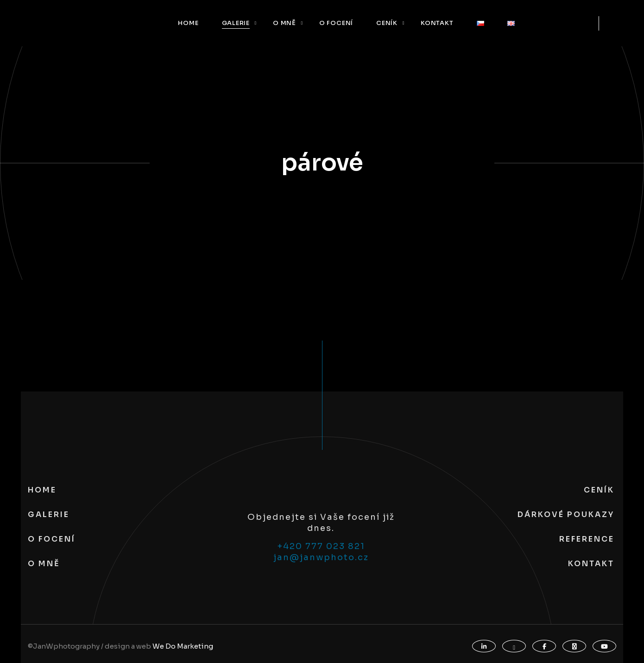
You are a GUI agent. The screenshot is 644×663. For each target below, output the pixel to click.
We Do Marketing (183, 646)
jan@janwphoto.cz (321, 557)
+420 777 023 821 (321, 546)
